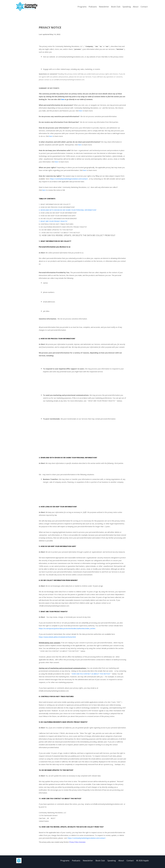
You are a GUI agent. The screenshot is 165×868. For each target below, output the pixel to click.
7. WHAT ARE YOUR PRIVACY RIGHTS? (53, 222)
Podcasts (93, 7)
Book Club (116, 7)
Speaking (127, 7)
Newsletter (104, 7)
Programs (82, 7)
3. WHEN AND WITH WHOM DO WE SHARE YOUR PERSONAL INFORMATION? (68, 210)
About (136, 7)
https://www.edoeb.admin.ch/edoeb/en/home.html (57, 639)
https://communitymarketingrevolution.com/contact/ (69, 179)
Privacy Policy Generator (77, 844)
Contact (144, 7)
